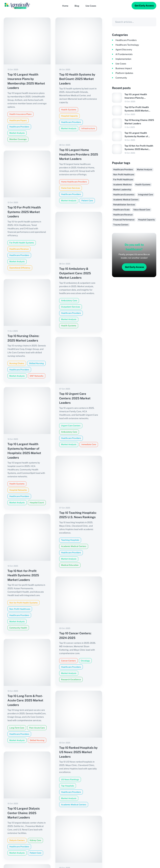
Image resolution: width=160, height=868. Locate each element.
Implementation (123, 59)
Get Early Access (144, 6)
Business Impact (124, 68)
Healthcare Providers (126, 40)
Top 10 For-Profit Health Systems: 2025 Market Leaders (137, 109)
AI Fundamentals (124, 54)
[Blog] (77, 6)
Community (121, 78)
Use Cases (121, 64)
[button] (91, 6)
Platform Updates (124, 73)
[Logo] (17, 6)
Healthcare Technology (127, 45)
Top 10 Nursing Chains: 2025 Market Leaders (139, 122)
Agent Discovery (124, 50)
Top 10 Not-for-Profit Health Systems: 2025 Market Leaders (139, 148)
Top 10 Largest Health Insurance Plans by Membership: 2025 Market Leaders (138, 96)
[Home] (65, 6)
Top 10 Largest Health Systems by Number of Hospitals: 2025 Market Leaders (137, 135)
